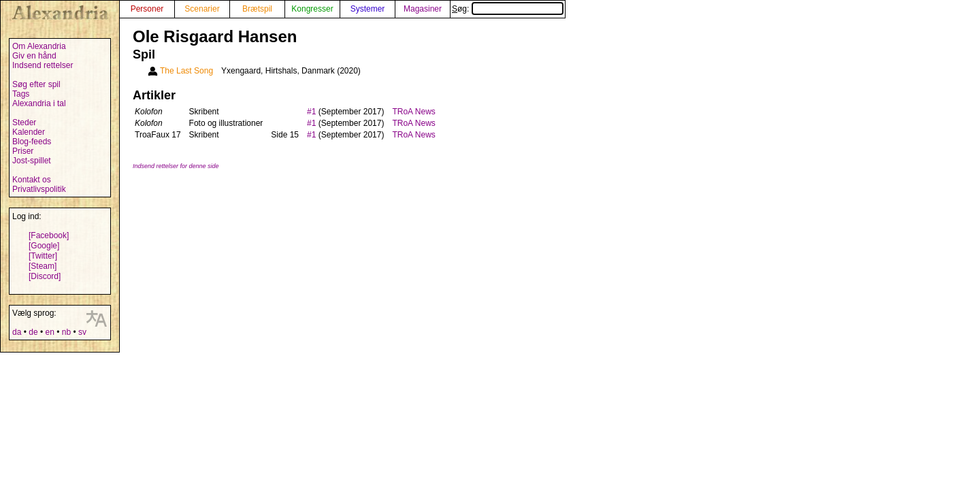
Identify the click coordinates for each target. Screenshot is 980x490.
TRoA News (413, 112)
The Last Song (186, 71)
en (49, 332)
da (17, 332)
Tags (21, 94)
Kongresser (312, 9)
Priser (23, 151)
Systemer (368, 9)
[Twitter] (43, 256)
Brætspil (257, 9)
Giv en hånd (34, 56)
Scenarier (202, 9)
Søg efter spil (36, 84)
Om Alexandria (39, 46)
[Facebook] (49, 235)
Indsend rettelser (43, 65)
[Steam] (43, 266)
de (33, 332)
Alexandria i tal (39, 103)
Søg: (508, 9)
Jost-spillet (32, 161)
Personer (147, 9)
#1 (311, 112)
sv (82, 332)
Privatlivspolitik (39, 189)
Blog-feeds (32, 142)
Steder (24, 122)
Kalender (29, 132)
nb (66, 332)
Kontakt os (32, 180)
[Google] (44, 246)
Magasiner (423, 9)
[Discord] (45, 276)
